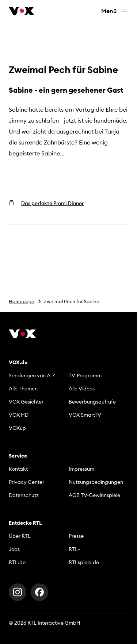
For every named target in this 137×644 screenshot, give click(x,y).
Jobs (14, 549)
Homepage (22, 301)
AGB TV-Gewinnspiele (94, 495)
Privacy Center (26, 482)
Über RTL (20, 536)
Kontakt (18, 469)
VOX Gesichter (26, 402)
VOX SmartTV (85, 415)
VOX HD (19, 415)
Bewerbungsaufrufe (92, 402)
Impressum (81, 469)
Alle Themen (23, 389)
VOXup (17, 428)
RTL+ (75, 549)
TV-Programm (85, 375)
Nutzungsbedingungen (96, 482)
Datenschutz (24, 495)
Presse (76, 536)
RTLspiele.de (84, 562)
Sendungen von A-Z (32, 375)
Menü (115, 11)
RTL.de (17, 562)
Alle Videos (82, 389)
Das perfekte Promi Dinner (52, 203)
